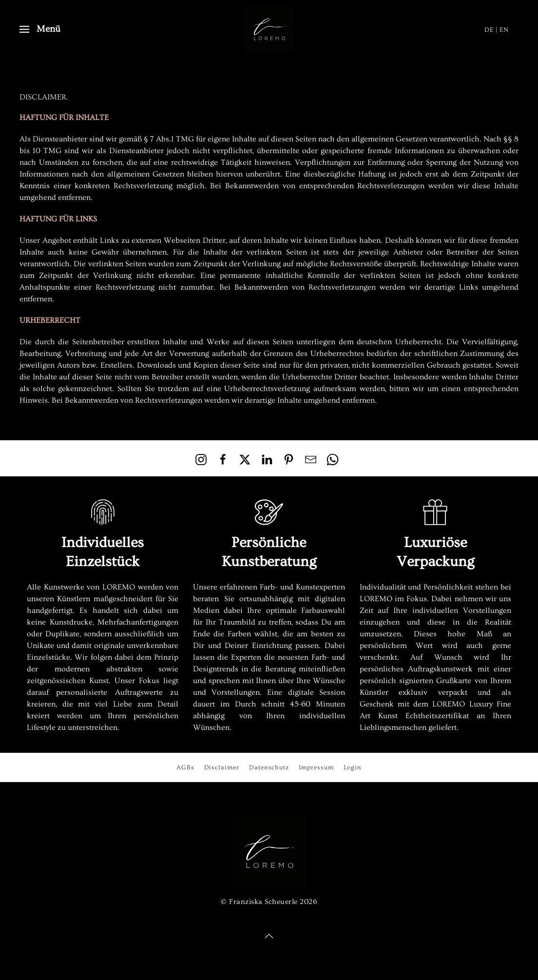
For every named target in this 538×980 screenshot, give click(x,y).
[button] (40, 29)
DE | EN (497, 29)
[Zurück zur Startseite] (269, 29)
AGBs (185, 767)
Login (353, 767)
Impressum (316, 767)
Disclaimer (222, 767)
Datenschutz (269, 767)
